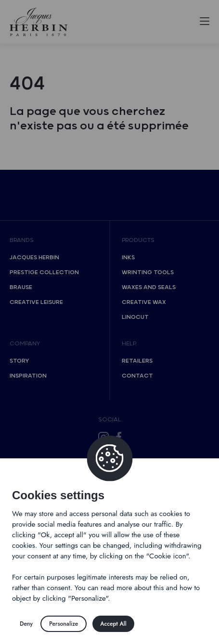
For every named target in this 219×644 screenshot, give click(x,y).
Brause (21, 287)
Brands (22, 240)
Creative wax (144, 302)
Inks (128, 258)
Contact (137, 376)
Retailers (137, 361)
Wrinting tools (148, 272)
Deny (26, 624)
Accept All (113, 624)
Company (25, 344)
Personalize (64, 624)
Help (129, 344)
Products (138, 240)
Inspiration (28, 376)
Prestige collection (44, 272)
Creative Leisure (36, 302)
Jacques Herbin (34, 258)
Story (19, 361)
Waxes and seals (149, 287)
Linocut (135, 317)
